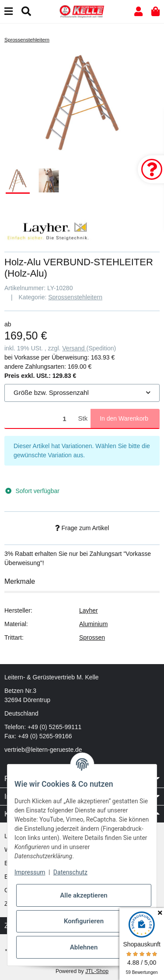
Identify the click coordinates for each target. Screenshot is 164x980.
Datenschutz (70, 872)
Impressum (30, 872)
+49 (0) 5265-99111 (54, 727)
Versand (74, 348)
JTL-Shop (97, 971)
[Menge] (40, 419)
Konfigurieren (84, 921)
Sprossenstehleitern (75, 297)
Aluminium (93, 624)
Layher (89, 610)
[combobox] (82, 393)
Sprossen (92, 637)
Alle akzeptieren (84, 895)
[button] (138, 12)
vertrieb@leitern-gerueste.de (43, 750)
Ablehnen (84, 947)
